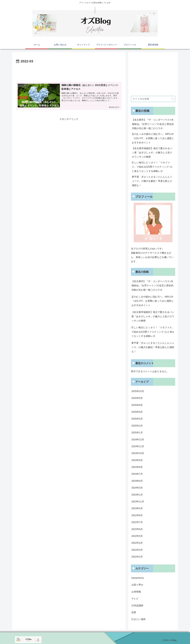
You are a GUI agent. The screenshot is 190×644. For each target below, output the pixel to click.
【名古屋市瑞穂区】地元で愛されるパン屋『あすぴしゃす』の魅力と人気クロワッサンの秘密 (152, 153)
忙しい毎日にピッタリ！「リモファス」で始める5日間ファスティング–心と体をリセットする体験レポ (152, 167)
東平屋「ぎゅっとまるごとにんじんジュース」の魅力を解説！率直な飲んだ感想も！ (152, 181)
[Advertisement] (69, 72)
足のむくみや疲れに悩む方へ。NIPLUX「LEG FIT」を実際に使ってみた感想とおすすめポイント (153, 138)
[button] (173, 99)
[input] (153, 99)
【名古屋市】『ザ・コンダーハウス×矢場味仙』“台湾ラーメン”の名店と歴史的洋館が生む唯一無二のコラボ (153, 124)
